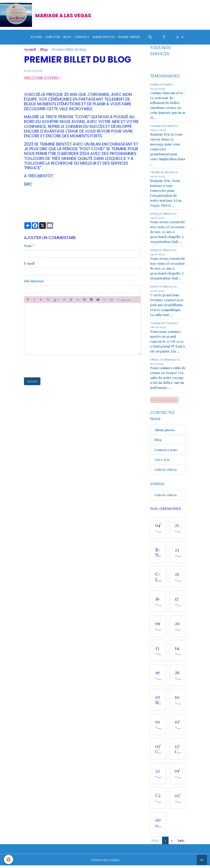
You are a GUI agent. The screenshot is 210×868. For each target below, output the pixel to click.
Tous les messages (164, 401)
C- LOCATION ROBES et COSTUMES (158, 579)
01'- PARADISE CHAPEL (178, 776)
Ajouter (32, 383)
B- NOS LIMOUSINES (158, 555)
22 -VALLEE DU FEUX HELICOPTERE (158, 776)
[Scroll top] (202, 860)
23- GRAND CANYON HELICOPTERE (178, 555)
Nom (28, 247)
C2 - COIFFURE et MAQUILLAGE (158, 800)
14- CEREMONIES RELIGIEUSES (178, 653)
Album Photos (104, 38)
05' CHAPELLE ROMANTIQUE (158, 751)
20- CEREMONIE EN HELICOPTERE (178, 628)
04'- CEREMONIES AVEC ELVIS (158, 530)
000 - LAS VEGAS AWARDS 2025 (158, 825)
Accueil (36, 38)
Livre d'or (53, 38)
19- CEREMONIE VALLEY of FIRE (158, 677)
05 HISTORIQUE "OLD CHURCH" (158, 702)
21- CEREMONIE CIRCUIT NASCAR (178, 530)
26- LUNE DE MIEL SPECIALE (178, 677)
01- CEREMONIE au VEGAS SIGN (158, 727)
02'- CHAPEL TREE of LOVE (178, 800)
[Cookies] (9, 859)
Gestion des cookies (105, 862)
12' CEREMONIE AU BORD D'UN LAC (178, 751)
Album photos (165, 431)
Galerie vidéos (129, 38)
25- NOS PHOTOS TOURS (178, 579)
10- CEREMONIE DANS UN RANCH (178, 702)
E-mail (29, 265)
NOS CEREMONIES (165, 511)
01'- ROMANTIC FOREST (178, 727)
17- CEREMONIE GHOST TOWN (178, 604)
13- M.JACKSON (158, 653)
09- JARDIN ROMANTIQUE (158, 628)
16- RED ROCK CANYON (158, 604)
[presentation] (55, 368)
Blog (67, 38)
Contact (82, 38)
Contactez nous (166, 451)
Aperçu (123, 301)
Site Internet (34, 282)
